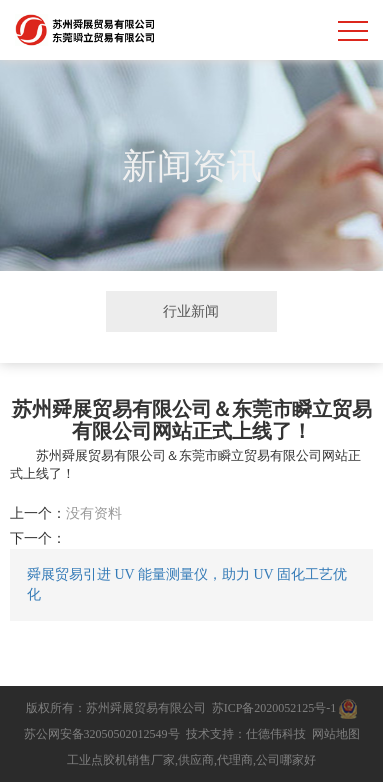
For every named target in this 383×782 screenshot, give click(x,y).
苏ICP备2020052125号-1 (274, 708)
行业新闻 (191, 311)
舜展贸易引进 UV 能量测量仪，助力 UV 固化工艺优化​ (187, 584)
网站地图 (336, 734)
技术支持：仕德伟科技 (246, 734)
